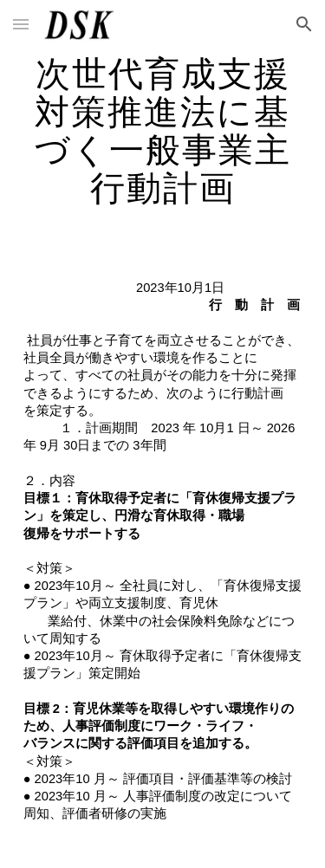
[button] (21, 24)
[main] (163, 130)
